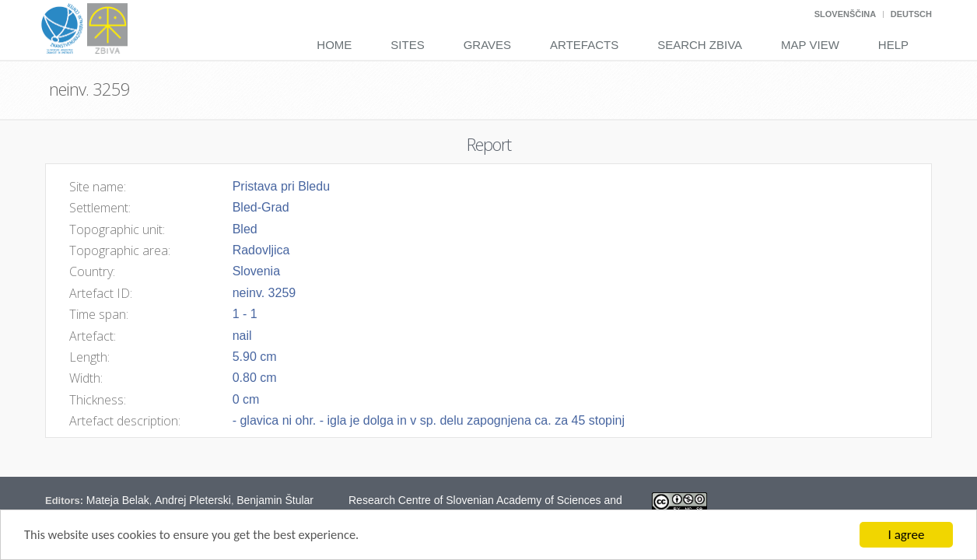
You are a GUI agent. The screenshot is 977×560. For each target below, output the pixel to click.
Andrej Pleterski (193, 500)
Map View (810, 45)
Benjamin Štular (275, 500)
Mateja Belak (118, 500)
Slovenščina (845, 14)
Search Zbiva (700, 45)
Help (893, 45)
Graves (487, 45)
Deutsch (911, 14)
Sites (407, 45)
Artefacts (584, 45)
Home (334, 45)
